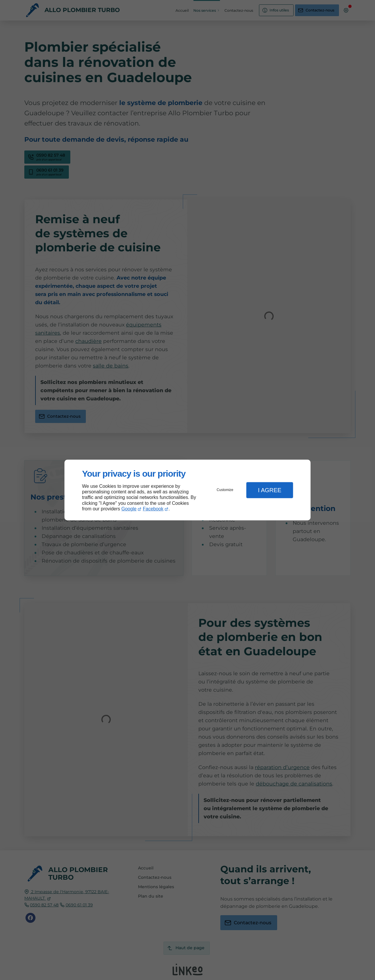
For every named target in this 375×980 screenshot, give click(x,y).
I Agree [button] (270, 490)
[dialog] (187, 490)
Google (129, 509)
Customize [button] (225, 490)
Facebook (153, 509)
